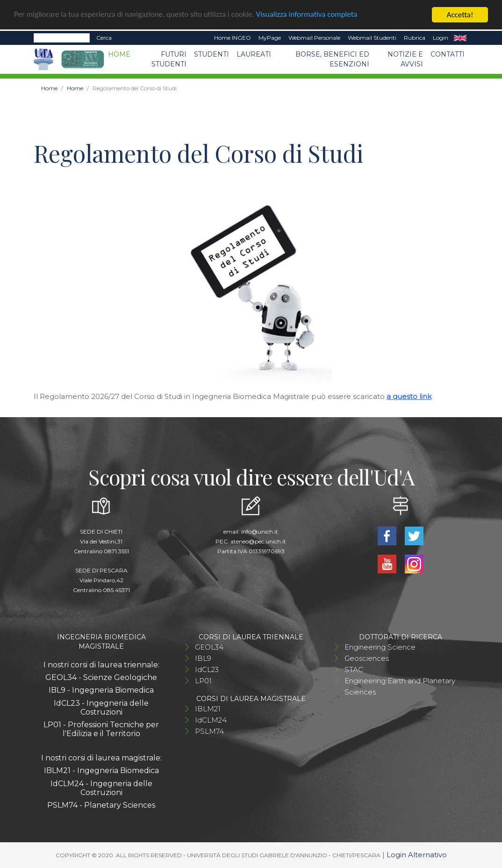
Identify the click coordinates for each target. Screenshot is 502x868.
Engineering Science (380, 647)
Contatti (448, 54)
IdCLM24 (211, 720)
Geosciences (367, 658)
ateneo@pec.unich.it (258, 541)
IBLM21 (208, 709)
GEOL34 (209, 647)
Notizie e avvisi (405, 59)
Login (441, 38)
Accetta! (460, 15)
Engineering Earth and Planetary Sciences (400, 686)
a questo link (409, 396)
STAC (354, 669)
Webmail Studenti (372, 38)
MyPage (270, 38)
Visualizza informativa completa (308, 15)
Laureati (254, 54)
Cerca (104, 38)
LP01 (203, 681)
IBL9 (203, 658)
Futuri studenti (169, 59)
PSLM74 (209, 731)
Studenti (212, 54)
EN (460, 38)
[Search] (62, 38)
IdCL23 (207, 669)
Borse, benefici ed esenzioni (332, 59)
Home (119, 54)
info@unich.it (260, 532)
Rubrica (415, 38)
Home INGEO (233, 38)
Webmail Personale (314, 38)
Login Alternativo (417, 855)
